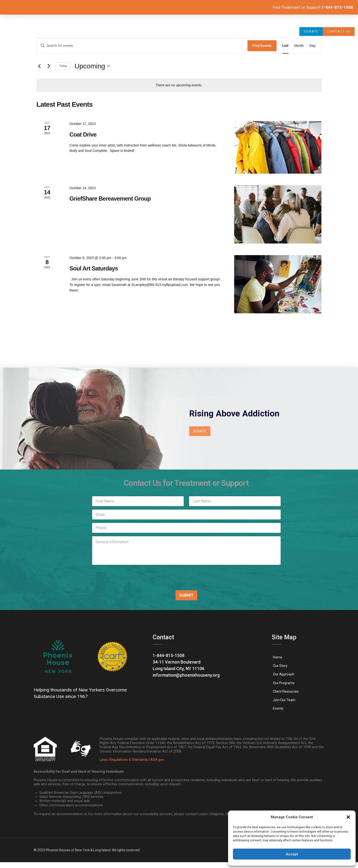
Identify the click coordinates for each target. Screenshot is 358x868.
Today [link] (63, 66)
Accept (292, 854)
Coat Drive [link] (83, 134)
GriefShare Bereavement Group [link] (110, 199)
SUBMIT (186, 595)
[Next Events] (49, 66)
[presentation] (120, 583)
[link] (20, 32)
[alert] (179, 85)
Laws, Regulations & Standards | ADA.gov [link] (132, 760)
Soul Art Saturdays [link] (94, 268)
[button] (348, 817)
